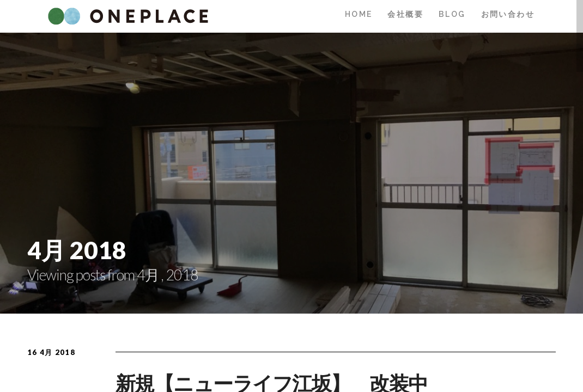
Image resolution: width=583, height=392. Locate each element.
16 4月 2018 (51, 352)
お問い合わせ (508, 14)
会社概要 (405, 14)
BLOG (452, 14)
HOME (359, 14)
